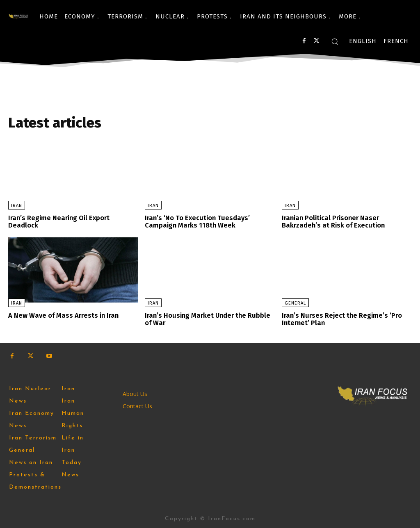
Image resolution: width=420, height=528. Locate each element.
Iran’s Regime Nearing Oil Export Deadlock (59, 222)
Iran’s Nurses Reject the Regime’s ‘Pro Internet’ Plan (342, 319)
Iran (17, 206)
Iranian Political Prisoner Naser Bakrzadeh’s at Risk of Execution (333, 222)
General (295, 303)
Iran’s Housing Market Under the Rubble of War (207, 319)
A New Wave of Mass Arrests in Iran (62, 315)
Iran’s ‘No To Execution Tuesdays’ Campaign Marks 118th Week (196, 222)
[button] (335, 41)
